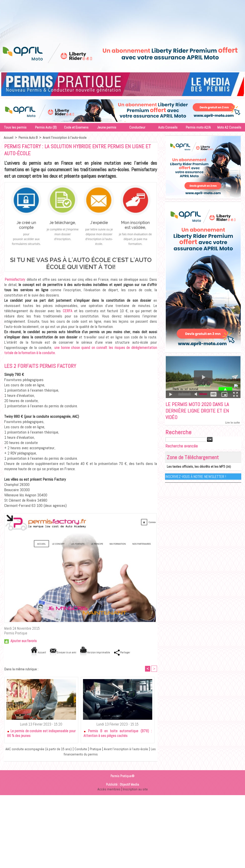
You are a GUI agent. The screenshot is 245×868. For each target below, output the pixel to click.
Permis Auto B (28, 138)
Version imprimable (98, 652)
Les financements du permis (82, 755)
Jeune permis (107, 127)
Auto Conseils (168, 127)
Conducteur (137, 127)
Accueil (9, 138)
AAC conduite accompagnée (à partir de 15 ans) (40, 749)
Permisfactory (15, 279)
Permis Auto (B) (46, 127)
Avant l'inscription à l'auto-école (65, 138)
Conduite (85, 749)
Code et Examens (76, 127)
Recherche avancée (182, 447)
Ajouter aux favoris (24, 641)
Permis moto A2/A (198, 127)
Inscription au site (135, 790)
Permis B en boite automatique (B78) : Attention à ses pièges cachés (118, 734)
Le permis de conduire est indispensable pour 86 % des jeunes (41, 734)
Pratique (100, 749)
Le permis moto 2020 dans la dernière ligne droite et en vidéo (199, 412)
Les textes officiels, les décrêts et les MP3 (193, 468)
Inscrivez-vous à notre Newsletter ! (196, 478)
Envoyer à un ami (60, 652)
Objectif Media (129, 785)
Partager (129, 652)
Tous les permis (15, 127)
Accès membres (108, 790)
